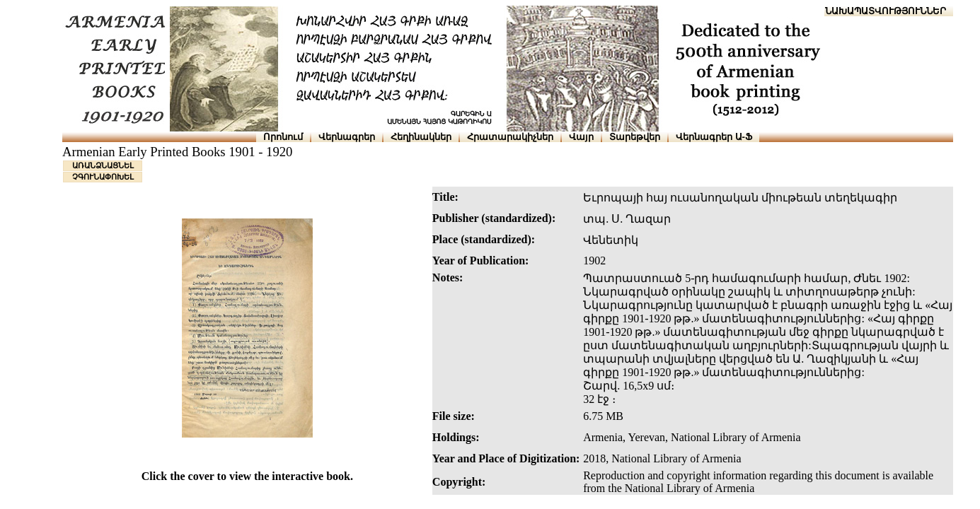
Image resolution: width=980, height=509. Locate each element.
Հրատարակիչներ (510, 137)
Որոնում (283, 137)
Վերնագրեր (347, 137)
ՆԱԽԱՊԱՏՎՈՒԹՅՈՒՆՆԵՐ (886, 11)
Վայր (581, 137)
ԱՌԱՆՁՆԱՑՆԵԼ (103, 165)
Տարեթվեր (635, 137)
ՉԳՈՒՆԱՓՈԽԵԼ (103, 177)
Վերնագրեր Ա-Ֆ (714, 137)
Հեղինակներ (421, 137)
